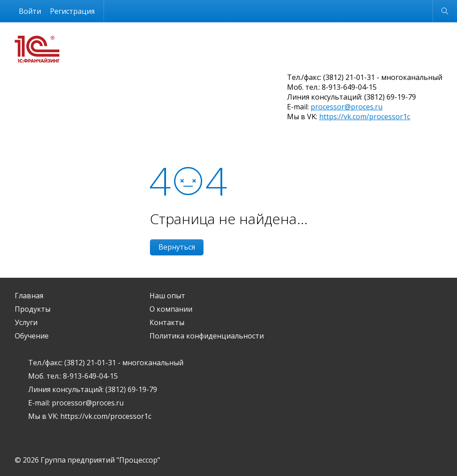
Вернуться (177, 247)
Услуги (26, 322)
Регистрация (72, 11)
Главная (29, 296)
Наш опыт (167, 296)
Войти (30, 11)
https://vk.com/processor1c (365, 117)
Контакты (167, 322)
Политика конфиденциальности (207, 336)
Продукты (33, 309)
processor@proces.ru (347, 107)
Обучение (32, 336)
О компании (171, 309)
